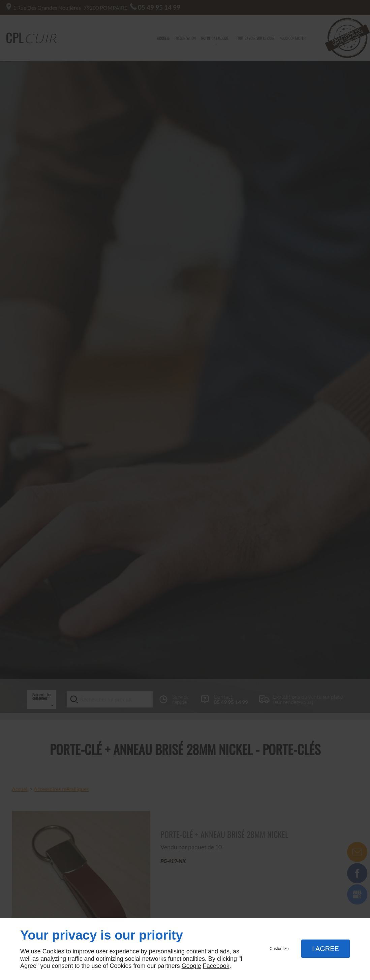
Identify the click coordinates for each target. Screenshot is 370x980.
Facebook (216, 966)
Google (191, 966)
